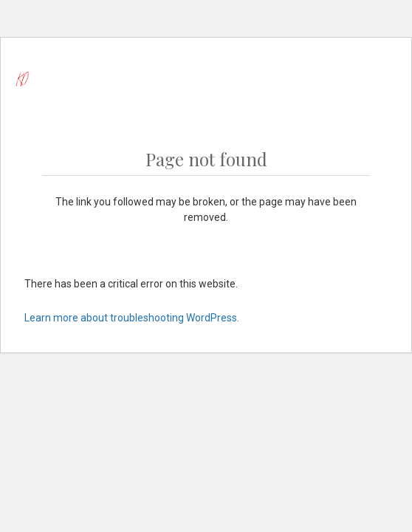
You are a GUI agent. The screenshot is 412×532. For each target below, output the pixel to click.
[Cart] (394, 79)
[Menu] (359, 79)
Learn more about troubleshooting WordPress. (132, 318)
